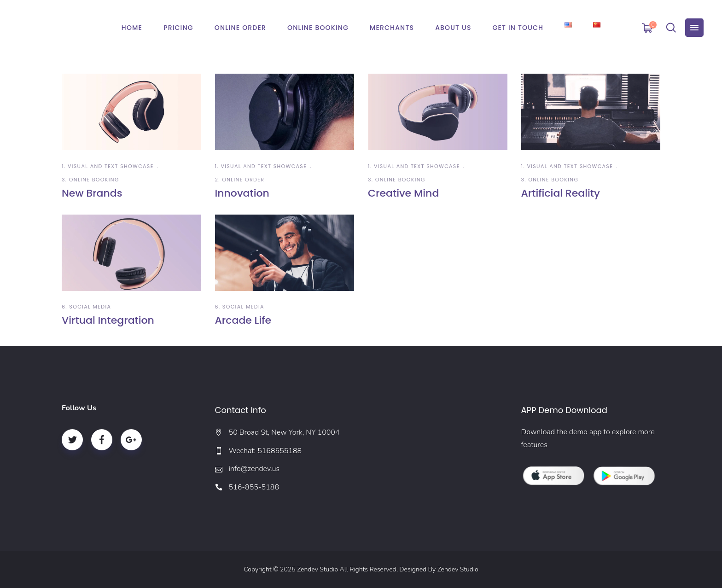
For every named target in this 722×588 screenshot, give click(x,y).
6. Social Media (86, 307)
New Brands (92, 193)
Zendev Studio (458, 569)
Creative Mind (403, 193)
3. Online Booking (90, 180)
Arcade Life (243, 320)
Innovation (242, 193)
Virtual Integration (108, 320)
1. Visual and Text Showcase (108, 166)
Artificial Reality (561, 193)
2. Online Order (240, 180)
